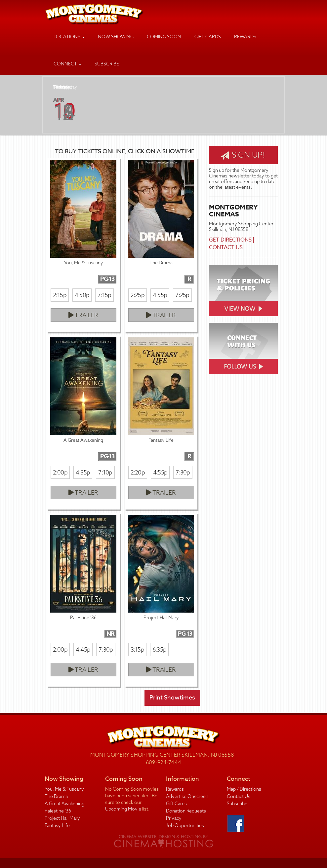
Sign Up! (243, 155)
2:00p (60, 472)
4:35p (83, 472)
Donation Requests (186, 811)
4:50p (82, 295)
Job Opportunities (185, 825)
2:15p (60, 295)
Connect (67, 64)
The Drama (56, 796)
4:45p (83, 649)
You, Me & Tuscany (64, 789)
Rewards (245, 37)
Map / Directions (244, 789)
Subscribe (107, 64)
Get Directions (230, 240)
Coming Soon (164, 37)
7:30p (183, 472)
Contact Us (226, 247)
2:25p (138, 295)
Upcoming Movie (123, 809)
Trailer (83, 315)
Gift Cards (208, 37)
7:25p (182, 295)
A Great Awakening (64, 804)
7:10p (105, 472)
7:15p (104, 295)
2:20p (138, 472)
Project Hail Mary (62, 818)
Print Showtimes (172, 698)
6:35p (159, 649)
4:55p (160, 295)
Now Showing (116, 37)
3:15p (137, 649)
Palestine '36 (58, 811)
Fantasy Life (57, 825)
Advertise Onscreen (187, 796)
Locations (69, 37)
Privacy (174, 818)
